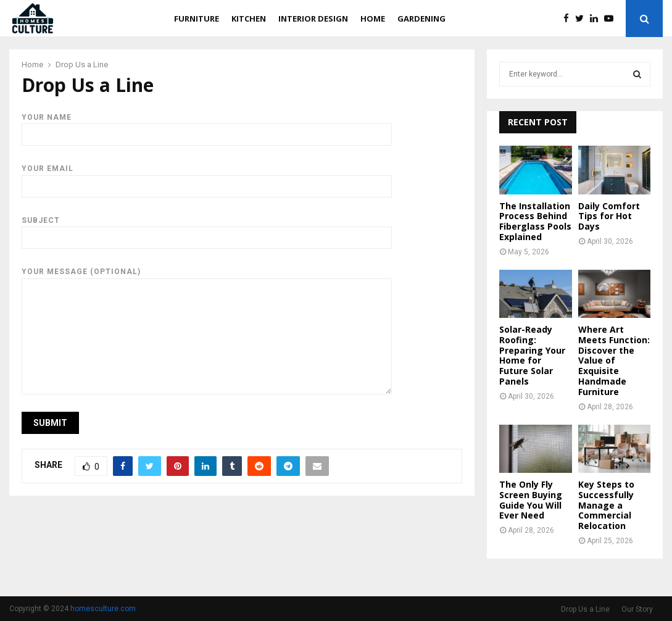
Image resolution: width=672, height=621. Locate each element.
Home (373, 19)
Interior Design (313, 19)
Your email (207, 177)
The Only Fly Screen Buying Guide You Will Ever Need (531, 500)
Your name (207, 126)
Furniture (197, 19)
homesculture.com (103, 609)
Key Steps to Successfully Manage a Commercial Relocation (606, 505)
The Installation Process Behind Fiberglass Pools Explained (535, 221)
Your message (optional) (207, 278)
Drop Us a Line (585, 609)
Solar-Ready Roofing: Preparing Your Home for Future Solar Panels (532, 355)
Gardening (421, 19)
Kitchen (249, 19)
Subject (207, 229)
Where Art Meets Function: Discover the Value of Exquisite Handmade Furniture (614, 361)
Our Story (637, 609)
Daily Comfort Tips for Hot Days (609, 216)
